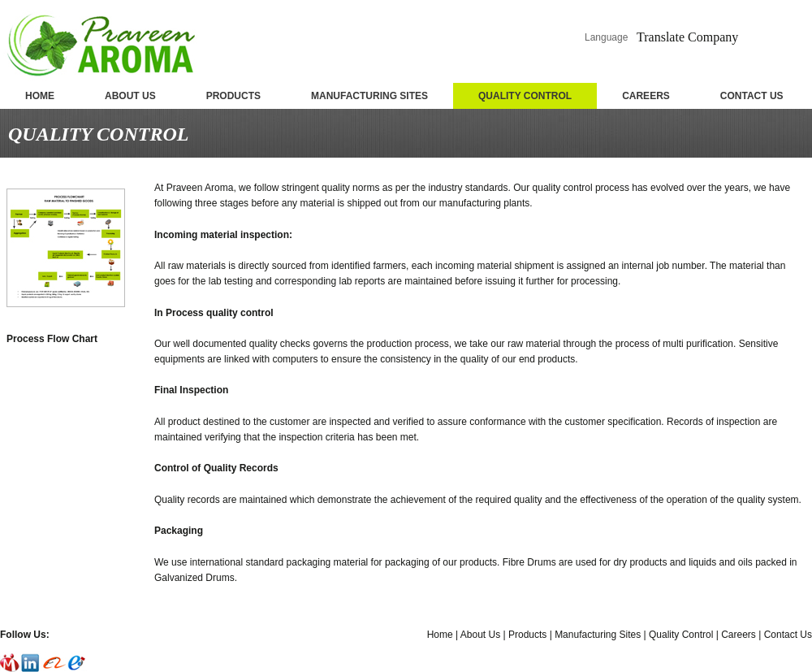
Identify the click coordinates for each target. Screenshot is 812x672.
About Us (480, 635)
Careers (739, 635)
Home (440, 635)
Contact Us (788, 635)
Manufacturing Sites (598, 635)
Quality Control (681, 635)
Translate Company (687, 37)
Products (527, 635)
